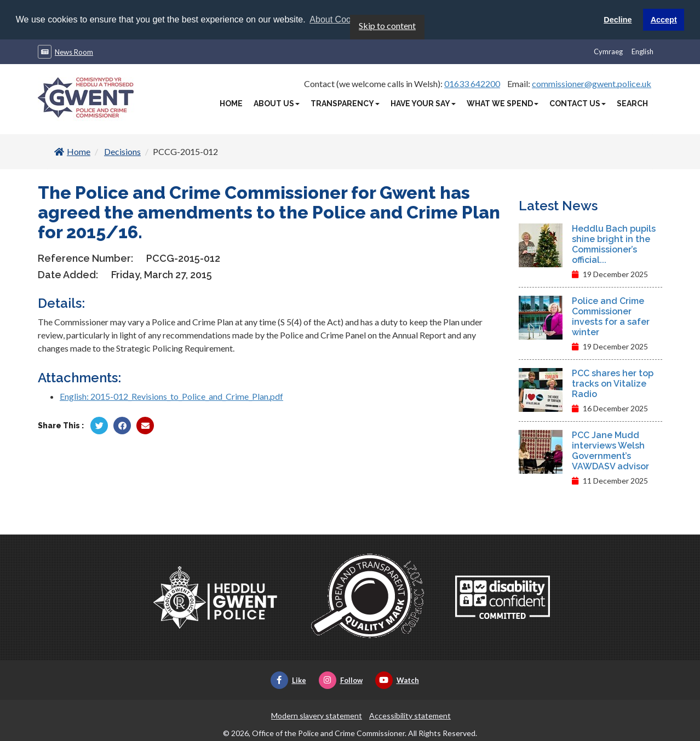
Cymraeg (608, 51)
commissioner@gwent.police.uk (592, 83)
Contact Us (578, 103)
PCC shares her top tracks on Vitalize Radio (613, 383)
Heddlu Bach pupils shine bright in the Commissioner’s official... (614, 244)
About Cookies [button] (338, 19)
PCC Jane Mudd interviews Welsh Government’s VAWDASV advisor (610, 450)
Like (288, 680)
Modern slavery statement (317, 715)
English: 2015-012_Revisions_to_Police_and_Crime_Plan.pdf (171, 396)
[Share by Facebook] (122, 425)
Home (231, 103)
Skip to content (387, 25)
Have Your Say (423, 103)
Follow (341, 680)
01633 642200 (472, 83)
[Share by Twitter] (99, 425)
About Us (277, 103)
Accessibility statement (410, 715)
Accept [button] (664, 20)
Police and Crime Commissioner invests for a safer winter (611, 316)
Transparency (345, 103)
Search (632, 103)
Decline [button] (618, 20)
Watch (397, 680)
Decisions (122, 151)
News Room (74, 51)
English (642, 51)
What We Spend (503, 103)
